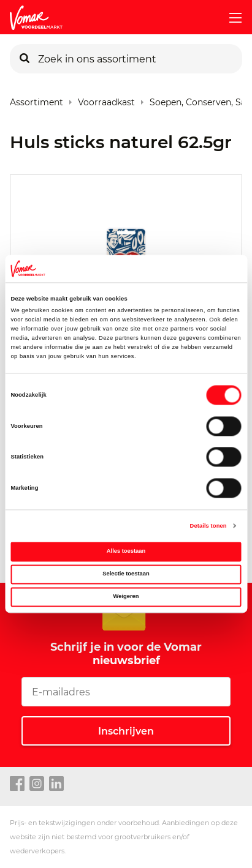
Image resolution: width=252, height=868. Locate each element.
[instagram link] (37, 784)
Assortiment (36, 99)
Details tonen (208, 526)
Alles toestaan (126, 552)
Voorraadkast (106, 99)
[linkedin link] (56, 784)
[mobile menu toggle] (231, 18)
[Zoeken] (25, 59)
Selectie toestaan (126, 574)
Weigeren (126, 596)
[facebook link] (17, 784)
